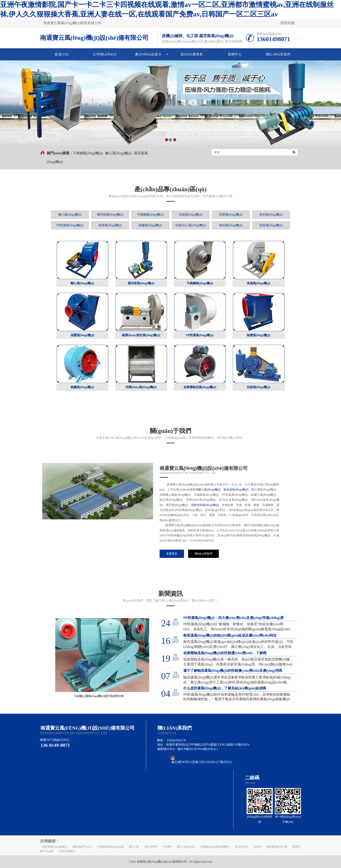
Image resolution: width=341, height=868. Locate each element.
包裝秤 (257, 847)
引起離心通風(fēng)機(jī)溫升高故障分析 (99, 696)
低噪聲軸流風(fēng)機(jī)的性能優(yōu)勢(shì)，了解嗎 (225, 653)
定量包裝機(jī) (67, 851)
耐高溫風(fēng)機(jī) (236, 490)
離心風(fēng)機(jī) (119, 153)
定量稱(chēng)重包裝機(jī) (215, 847)
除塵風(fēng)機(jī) (110, 225)
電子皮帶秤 (151, 847)
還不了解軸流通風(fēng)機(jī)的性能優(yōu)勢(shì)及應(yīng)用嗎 (233, 671)
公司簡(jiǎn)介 (105, 54)
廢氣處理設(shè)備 (277, 847)
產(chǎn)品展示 (148, 54)
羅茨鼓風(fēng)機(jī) (110, 215)
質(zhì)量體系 (192, 54)
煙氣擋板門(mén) (82, 847)
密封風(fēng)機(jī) (271, 215)
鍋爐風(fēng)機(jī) (150, 225)
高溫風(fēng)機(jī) (191, 215)
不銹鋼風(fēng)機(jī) (88, 153)
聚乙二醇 (134, 847)
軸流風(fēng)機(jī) (231, 225)
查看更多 (172, 554)
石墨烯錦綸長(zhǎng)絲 (110, 847)
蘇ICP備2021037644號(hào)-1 (198, 749)
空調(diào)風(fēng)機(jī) (191, 225)
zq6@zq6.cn (176, 740)
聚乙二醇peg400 (186, 847)
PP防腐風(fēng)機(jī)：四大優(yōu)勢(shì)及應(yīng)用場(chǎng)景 (234, 618)
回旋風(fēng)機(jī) (271, 225)
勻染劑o (167, 847)
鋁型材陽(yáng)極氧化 (55, 847)
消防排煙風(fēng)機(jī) (205, 505)
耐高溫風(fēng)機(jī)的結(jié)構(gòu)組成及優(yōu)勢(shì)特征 (230, 635)
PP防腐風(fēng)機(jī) (70, 225)
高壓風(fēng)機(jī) (231, 215)
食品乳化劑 (242, 847)
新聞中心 (235, 54)
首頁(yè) (62, 54)
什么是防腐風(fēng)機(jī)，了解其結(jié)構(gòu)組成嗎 (225, 688)
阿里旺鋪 (288, 23)
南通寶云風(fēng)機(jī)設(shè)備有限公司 (94, 38)
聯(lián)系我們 (278, 54)
